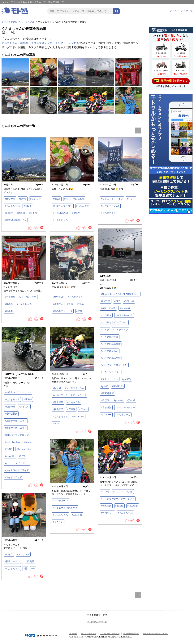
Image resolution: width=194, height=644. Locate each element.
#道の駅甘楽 (11, 414)
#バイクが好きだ (110, 337)
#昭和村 (9, 213)
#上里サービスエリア (16, 421)
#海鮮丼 (76, 213)
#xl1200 (57, 199)
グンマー (60, 43)
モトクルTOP (28, 22)
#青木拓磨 (58, 402)
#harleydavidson (12, 442)
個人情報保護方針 (131, 634)
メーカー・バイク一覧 (181, 11)
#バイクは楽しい (110, 351)
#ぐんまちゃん (12, 206)
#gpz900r (127, 379)
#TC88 (22, 456)
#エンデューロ (60, 501)
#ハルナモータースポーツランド (70, 395)
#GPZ (117, 301)
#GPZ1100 (129, 301)
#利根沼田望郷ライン (16, 220)
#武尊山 (21, 213)
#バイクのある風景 (74, 199)
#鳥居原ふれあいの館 (112, 400)
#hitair (56, 424)
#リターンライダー (111, 372)
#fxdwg (27, 442)
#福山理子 (58, 409)
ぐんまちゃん (10, 43)
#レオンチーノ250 (110, 206)
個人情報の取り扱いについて (155, 634)
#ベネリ (131, 199)
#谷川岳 (33, 213)
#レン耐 (57, 388)
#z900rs (23, 199)
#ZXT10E (106, 301)
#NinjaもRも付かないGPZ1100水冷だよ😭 (121, 294)
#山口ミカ (77, 515)
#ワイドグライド (13, 477)
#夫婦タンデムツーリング (18, 392)
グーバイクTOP (9, 22)
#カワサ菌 (10, 199)
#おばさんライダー (63, 206)
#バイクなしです (28, 297)
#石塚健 (71, 409)
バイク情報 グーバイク (97, 622)
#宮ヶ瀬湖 (106, 408)
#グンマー (36, 199)
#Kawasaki (125, 308)
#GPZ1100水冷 (108, 308)
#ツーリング (23, 554)
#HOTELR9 (118, 386)
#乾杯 (79, 311)
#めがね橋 (10, 407)
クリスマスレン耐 (42, 43)
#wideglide (10, 456)
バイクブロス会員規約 (110, 634)
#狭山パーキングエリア (17, 435)
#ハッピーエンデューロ (65, 508)
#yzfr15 (105, 386)
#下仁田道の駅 (60, 213)
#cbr (33, 569)
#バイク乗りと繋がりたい (114, 365)
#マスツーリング (110, 379)
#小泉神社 (10, 297)
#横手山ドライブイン (112, 199)
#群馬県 (9, 304)
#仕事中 (9, 311)
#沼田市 (28, 206)
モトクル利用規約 (89, 634)
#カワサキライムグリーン (114, 322)
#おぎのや (24, 407)
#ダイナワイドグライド (17, 470)
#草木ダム (58, 304)
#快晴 (70, 304)
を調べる (171, 81)
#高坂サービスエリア (16, 428)
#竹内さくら (74, 402)
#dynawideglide (24, 449)
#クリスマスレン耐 (75, 388)
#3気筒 (80, 304)
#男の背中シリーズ (63, 311)
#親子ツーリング (13, 561)
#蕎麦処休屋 (107, 393)
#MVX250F (59, 297)
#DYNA (9, 449)
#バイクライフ (121, 330)
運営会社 (73, 634)
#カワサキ (106, 315)
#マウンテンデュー (125, 408)
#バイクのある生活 (111, 358)
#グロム (83, 409)
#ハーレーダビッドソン (17, 463)
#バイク (105, 330)
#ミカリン (58, 522)
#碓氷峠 (28, 399)
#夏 (25, 569)
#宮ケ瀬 (131, 400)
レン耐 (72, 43)
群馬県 (24, 43)
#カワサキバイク (124, 315)
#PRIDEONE (78, 417)
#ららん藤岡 (83, 206)
